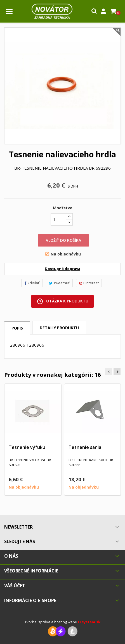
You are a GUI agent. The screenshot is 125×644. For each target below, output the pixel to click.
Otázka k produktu (62, 301)
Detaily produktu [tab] (59, 328)
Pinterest (89, 283)
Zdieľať (32, 283)
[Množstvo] (58, 219)
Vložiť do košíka (63, 240)
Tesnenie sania (85, 447)
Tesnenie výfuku (27, 447)
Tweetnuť (59, 283)
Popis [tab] (17, 328)
